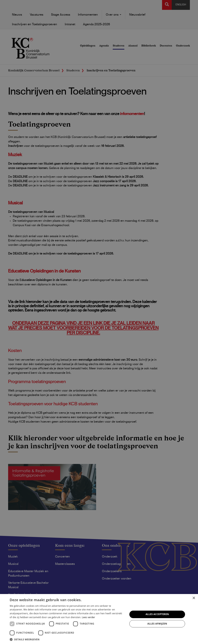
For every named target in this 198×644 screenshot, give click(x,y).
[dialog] (99, 322)
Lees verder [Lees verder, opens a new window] (88, 617)
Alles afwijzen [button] (157, 624)
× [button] (194, 598)
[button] (67, 639)
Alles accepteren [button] (157, 614)
